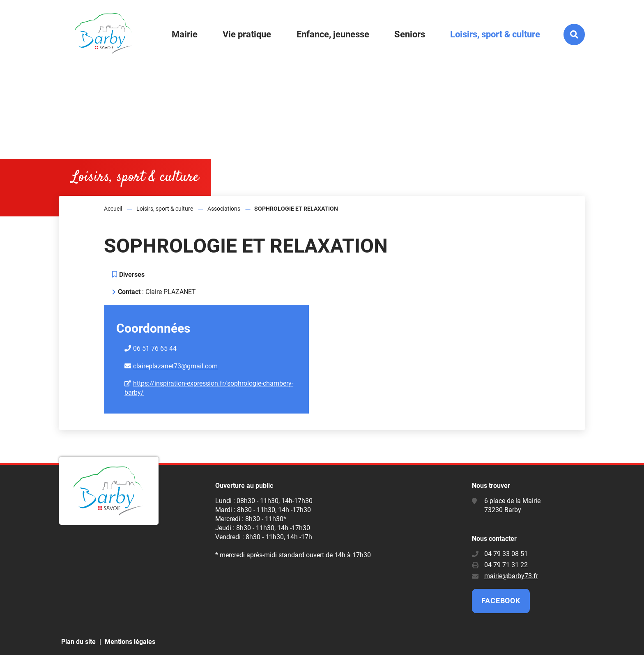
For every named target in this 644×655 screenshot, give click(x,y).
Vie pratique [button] (247, 34)
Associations (224, 209)
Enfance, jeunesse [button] (333, 34)
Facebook (501, 601)
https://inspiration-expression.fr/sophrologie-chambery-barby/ (209, 388)
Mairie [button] (185, 34)
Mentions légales (130, 642)
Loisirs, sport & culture (165, 209)
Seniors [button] (410, 34)
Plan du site (78, 642)
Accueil (113, 209)
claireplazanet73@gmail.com (175, 366)
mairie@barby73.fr (511, 576)
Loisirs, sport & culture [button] (495, 34)
